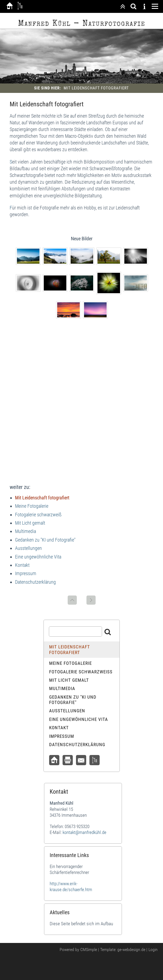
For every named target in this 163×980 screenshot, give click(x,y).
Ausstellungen (28, 548)
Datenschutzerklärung (35, 582)
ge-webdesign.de (131, 950)
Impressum (26, 573)
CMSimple (89, 950)
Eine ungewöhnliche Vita (38, 557)
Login (153, 950)
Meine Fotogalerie (32, 506)
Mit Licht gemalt (30, 523)
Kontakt (22, 565)
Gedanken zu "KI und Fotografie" (45, 540)
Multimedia (26, 531)
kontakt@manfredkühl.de (84, 832)
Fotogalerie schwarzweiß (38, 515)
